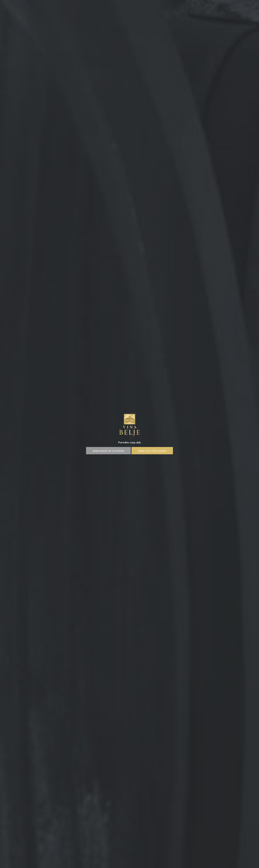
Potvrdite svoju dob (129, 443)
